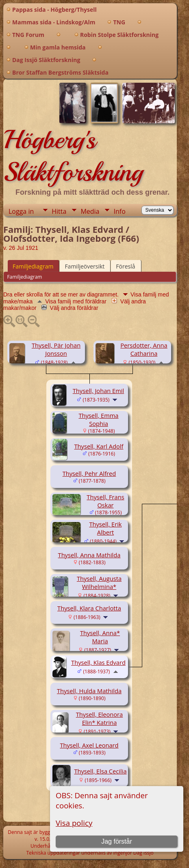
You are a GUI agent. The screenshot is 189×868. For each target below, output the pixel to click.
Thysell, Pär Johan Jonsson (56, 349)
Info (119, 211)
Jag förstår (117, 841)
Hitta (59, 211)
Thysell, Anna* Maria (100, 637)
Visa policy (74, 823)
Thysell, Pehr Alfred (89, 473)
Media (90, 211)
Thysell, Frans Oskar (105, 501)
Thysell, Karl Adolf (99, 446)
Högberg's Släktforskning (73, 156)
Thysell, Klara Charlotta (89, 608)
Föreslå (125, 266)
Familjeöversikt (85, 266)
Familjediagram (33, 266)
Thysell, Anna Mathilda (89, 555)
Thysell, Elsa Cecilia (100, 771)
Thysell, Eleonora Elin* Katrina (99, 718)
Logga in (21, 211)
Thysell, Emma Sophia (98, 419)
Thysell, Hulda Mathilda (89, 691)
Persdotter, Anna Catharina (144, 349)
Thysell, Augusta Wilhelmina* (99, 582)
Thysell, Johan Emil (98, 391)
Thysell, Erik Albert (105, 528)
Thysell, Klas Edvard (98, 662)
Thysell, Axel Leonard (89, 745)
